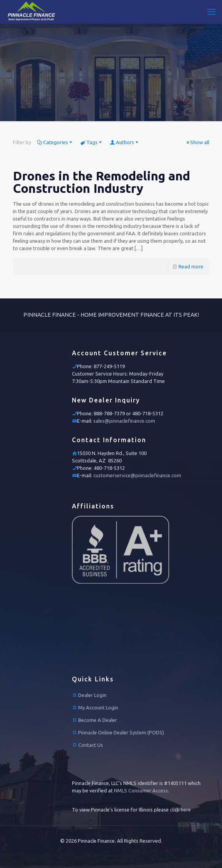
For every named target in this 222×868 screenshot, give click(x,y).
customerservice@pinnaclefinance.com (137, 475)
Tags (91, 142)
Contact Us (91, 745)
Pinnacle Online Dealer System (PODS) (121, 732)
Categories (55, 142)
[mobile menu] (212, 12)
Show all (197, 142)
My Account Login (98, 707)
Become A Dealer (98, 720)
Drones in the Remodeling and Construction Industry (101, 182)
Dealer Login (92, 695)
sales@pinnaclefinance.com (124, 421)
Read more (191, 266)
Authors (124, 142)
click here (180, 810)
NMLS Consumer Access (141, 790)
